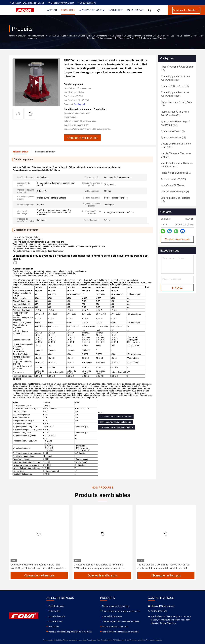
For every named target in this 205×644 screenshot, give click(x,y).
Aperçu (52, 10)
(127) (173, 179)
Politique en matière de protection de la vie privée (70, 632)
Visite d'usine (54, 611)
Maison (12, 36)
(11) (175, 86)
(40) (172, 185)
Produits (68, 10)
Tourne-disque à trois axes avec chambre (120, 632)
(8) (175, 78)
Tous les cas (135, 10)
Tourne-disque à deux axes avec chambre (121, 621)
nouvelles (116, 10)
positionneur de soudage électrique (115, 422)
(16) (177, 68)
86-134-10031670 (87, 3)
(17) (177, 165)
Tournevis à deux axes (112, 616)
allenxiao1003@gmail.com (61, 3)
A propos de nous (92, 10)
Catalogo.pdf (80, 104)
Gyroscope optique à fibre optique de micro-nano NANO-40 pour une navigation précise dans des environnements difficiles (99, 567)
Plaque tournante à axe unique (36, 37)
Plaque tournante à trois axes (115, 627)
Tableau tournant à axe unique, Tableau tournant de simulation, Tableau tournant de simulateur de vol (163, 566)
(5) (173, 131)
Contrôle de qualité (57, 616)
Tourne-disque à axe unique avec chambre (121, 611)
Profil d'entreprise (56, 606)
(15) (175, 94)
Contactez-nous (55, 621)
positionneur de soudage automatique (116, 427)
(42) (175, 123)
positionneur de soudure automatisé (116, 417)
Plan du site (54, 627)
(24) (176, 155)
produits (21, 36)
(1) (176, 173)
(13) (176, 104)
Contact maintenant (177, 239)
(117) (176, 145)
